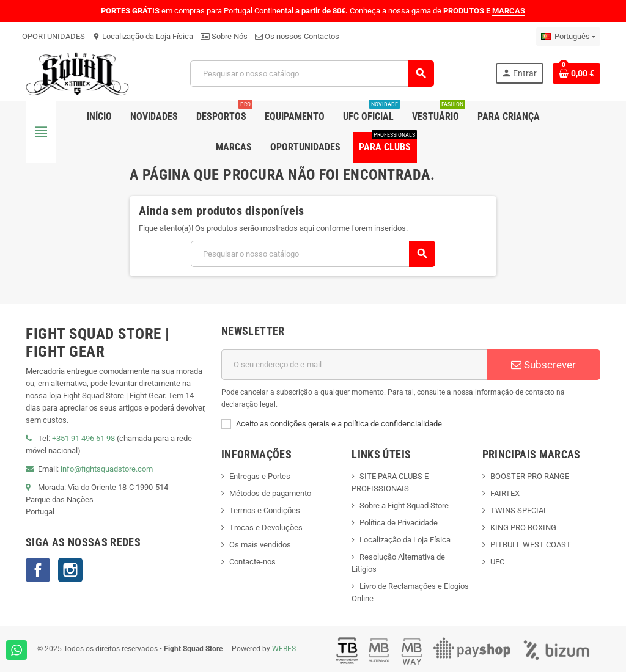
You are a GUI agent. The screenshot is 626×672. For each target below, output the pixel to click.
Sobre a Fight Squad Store (404, 506)
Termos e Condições (265, 510)
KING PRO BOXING (523, 528)
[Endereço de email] (354, 365)
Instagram (70, 570)
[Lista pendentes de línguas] (568, 37)
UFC (497, 562)
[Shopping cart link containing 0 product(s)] (576, 73)
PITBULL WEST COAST (531, 545)
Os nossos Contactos (297, 36)
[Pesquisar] (312, 74)
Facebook (38, 570)
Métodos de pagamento (270, 493)
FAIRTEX (505, 493)
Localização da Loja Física (143, 36)
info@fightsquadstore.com (107, 469)
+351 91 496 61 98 (83, 438)
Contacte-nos (252, 562)
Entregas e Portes (260, 476)
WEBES (284, 649)
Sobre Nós (224, 36)
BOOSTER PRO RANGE (530, 476)
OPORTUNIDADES (53, 36)
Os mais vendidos (260, 545)
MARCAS (509, 11)
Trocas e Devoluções (266, 528)
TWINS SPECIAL (519, 510)
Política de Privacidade (399, 523)
